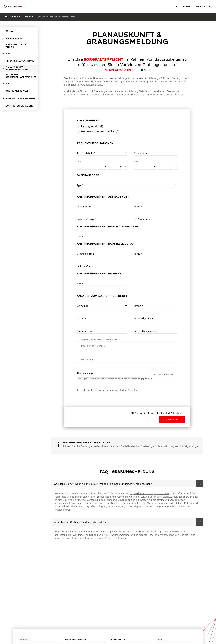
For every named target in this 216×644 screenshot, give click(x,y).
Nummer (82, 318)
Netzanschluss (76, 639)
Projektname (141, 153)
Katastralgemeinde (144, 318)
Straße (138, 306)
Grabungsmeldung (119, 535)
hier (135, 390)
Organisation (84, 207)
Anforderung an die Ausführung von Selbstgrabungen (169, 446)
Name (137, 207)
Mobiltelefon (84, 266)
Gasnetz (161, 639)
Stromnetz (118, 639)
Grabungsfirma (85, 254)
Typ (79, 185)
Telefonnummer (143, 219)
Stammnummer (86, 331)
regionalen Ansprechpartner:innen (149, 493)
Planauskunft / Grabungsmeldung (56, 17)
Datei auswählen (161, 374)
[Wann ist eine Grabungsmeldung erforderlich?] (200, 522)
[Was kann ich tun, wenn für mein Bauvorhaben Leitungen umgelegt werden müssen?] (200, 484)
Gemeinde (83, 306)
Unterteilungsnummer (146, 331)
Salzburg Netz (12, 17)
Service (29, 17)
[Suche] (210, 6)
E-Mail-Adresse (86, 219)
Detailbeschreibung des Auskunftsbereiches (99, 339)
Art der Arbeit (85, 153)
